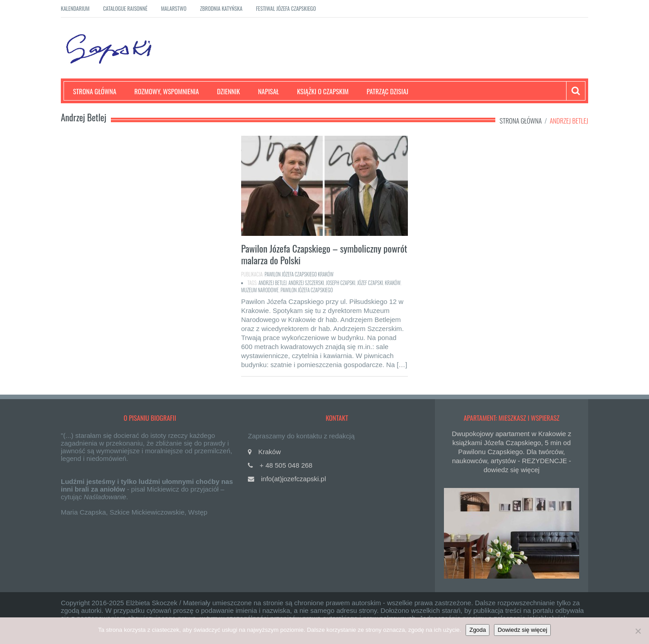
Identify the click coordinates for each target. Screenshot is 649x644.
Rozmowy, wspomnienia (167, 91)
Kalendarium (75, 8)
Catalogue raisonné (126, 8)
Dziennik (228, 91)
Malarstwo (174, 8)
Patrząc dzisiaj (388, 91)
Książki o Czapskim (323, 91)
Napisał (268, 91)
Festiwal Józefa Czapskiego (286, 8)
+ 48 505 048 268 (286, 465)
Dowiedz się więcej (522, 630)
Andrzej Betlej (273, 283)
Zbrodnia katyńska (221, 8)
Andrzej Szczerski (306, 283)
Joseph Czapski (340, 283)
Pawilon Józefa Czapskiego (306, 290)
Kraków (393, 283)
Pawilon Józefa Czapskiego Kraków (299, 274)
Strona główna (95, 91)
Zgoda (478, 630)
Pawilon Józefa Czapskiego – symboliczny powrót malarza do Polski (324, 254)
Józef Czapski (370, 283)
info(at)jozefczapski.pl (293, 479)
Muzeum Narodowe (260, 290)
